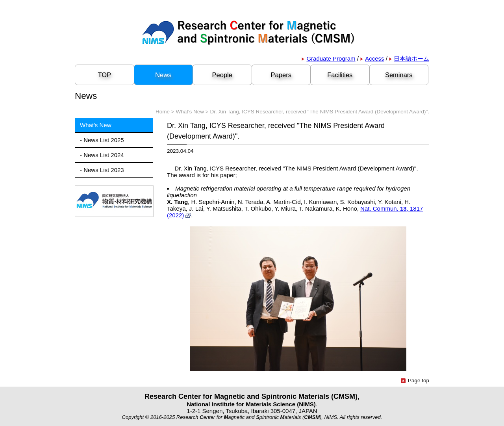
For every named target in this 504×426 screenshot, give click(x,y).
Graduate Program (328, 58)
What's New (190, 112)
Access (372, 58)
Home (163, 112)
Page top (415, 381)
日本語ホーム (409, 58)
